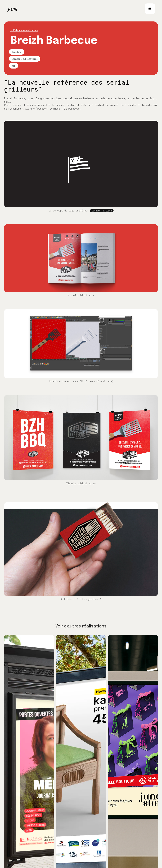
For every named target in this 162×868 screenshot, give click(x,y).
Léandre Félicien (102, 211)
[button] (150, 9)
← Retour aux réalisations (24, 30)
